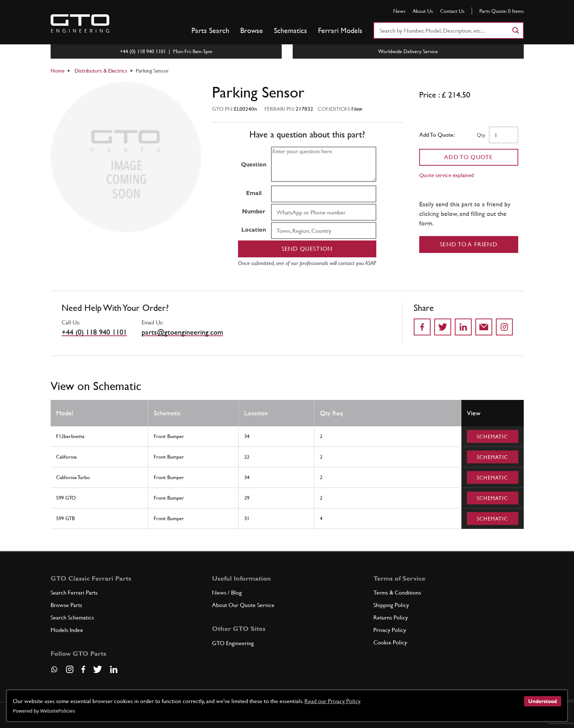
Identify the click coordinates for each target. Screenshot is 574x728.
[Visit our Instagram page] (70, 669)
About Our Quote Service (243, 605)
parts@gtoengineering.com (182, 332)
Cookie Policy (390, 642)
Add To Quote (469, 157)
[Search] (515, 30)
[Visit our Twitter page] (98, 669)
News (399, 11)
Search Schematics (72, 617)
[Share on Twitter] (443, 327)
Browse (252, 30)
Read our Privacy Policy (332, 701)
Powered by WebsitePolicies (44, 711)
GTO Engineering (233, 643)
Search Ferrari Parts (74, 593)
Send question (307, 249)
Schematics (290, 30)
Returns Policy (391, 617)
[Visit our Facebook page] (83, 669)
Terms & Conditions (397, 593)
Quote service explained (447, 175)
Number (254, 211)
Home (58, 71)
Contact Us (452, 11)
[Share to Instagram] (504, 327)
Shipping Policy (391, 605)
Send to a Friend (469, 244)
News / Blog (227, 593)
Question (254, 164)
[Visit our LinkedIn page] (114, 669)
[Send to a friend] (484, 327)
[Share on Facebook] (422, 327)
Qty (481, 135)
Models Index (67, 630)
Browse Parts (66, 605)
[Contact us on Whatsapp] (54, 672)
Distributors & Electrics (101, 71)
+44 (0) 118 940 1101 (94, 332)
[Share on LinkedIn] (463, 327)
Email (254, 193)
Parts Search (210, 30)
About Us (423, 11)
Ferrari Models (340, 30)
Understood (542, 701)
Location (254, 230)
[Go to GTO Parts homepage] (80, 23)
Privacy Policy (390, 630)
